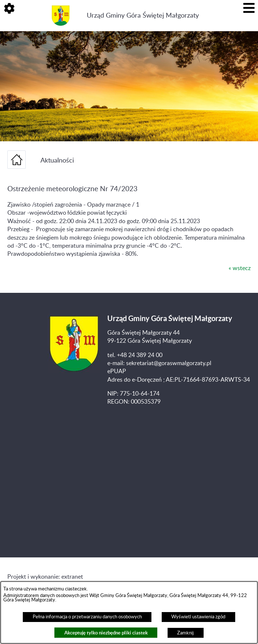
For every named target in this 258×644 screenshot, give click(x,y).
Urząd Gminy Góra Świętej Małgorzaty (143, 16)
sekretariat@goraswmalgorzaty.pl (169, 363)
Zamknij (185, 633)
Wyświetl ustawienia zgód (198, 617)
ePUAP (117, 371)
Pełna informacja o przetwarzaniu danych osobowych (87, 617)
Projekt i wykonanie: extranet (45, 577)
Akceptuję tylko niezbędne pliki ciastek (106, 633)
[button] (9, 9)
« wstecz (240, 268)
